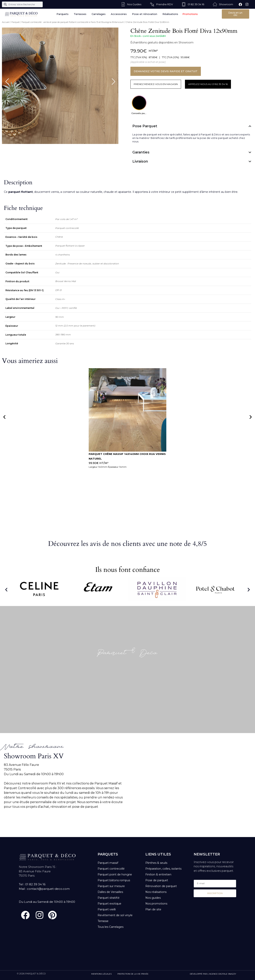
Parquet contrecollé (111, 869)
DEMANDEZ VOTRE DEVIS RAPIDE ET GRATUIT (166, 71)
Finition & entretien (158, 874)
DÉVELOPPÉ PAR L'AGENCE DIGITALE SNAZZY (213, 974)
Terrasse (103, 921)
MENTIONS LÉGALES (101, 974)
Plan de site (153, 909)
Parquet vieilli (107, 909)
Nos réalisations (156, 892)
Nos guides (153, 898)
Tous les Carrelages (111, 927)
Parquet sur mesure (111, 886)
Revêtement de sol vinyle (115, 915)
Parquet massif (108, 863)
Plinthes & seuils (156, 863)
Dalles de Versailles (110, 892)
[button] (4, 417)
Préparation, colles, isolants (163, 869)
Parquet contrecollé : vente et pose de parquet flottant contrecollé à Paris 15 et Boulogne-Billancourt (73, 22)
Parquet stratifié (109, 898)
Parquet (16, 22)
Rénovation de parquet (161, 886)
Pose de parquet (157, 880)
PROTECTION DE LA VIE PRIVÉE (133, 974)
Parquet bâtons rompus (114, 880)
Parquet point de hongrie (115, 874)
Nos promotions (156, 904)
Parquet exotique (109, 904)
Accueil (6, 22)
